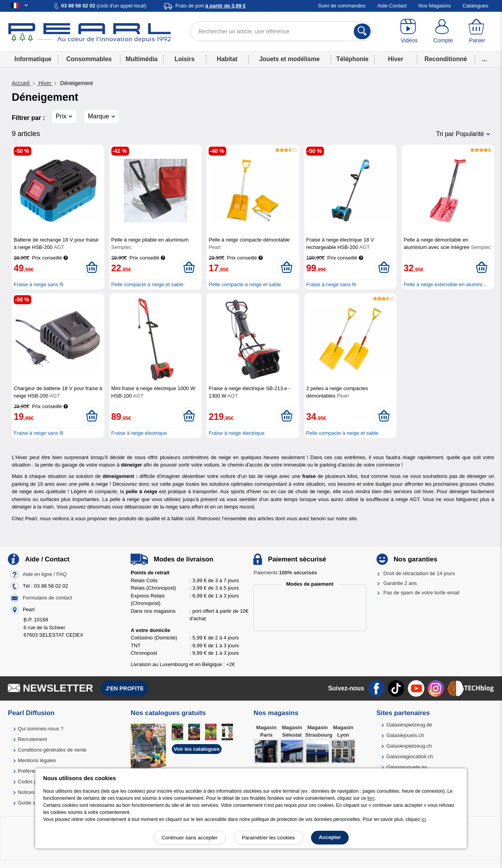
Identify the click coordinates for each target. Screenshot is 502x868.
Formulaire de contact (47, 598)
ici (424, 819)
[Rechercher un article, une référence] (281, 31)
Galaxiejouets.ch (405, 735)
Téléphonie (352, 59)
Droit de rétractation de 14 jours (419, 573)
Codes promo (33, 782)
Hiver (396, 59)
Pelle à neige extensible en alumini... (445, 284)
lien (371, 798)
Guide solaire (33, 803)
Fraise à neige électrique (139, 433)
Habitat (227, 59)
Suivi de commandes (342, 6)
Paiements (285, 573)
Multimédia (141, 59)
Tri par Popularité (460, 134)
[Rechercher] (362, 31)
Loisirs (185, 59)
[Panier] (477, 31)
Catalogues (475, 6)
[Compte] (443, 31)
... (485, 59)
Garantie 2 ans (400, 583)
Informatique (33, 59)
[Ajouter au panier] (92, 268)
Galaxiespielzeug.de (409, 725)
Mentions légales (37, 760)
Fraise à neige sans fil (38, 284)
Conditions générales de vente (52, 750)
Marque (98, 116)
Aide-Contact (392, 6)
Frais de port (210, 6)
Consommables (89, 59)
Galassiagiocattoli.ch (410, 756)
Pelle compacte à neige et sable (147, 284)
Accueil (21, 83)
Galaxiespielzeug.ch (409, 746)
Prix (61, 116)
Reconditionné (446, 59)
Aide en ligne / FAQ (45, 575)
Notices (26, 792)
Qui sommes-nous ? (40, 729)
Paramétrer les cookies (268, 838)
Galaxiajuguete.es (407, 767)
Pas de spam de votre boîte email (422, 593)
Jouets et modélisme (289, 59)
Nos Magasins (435, 6)
